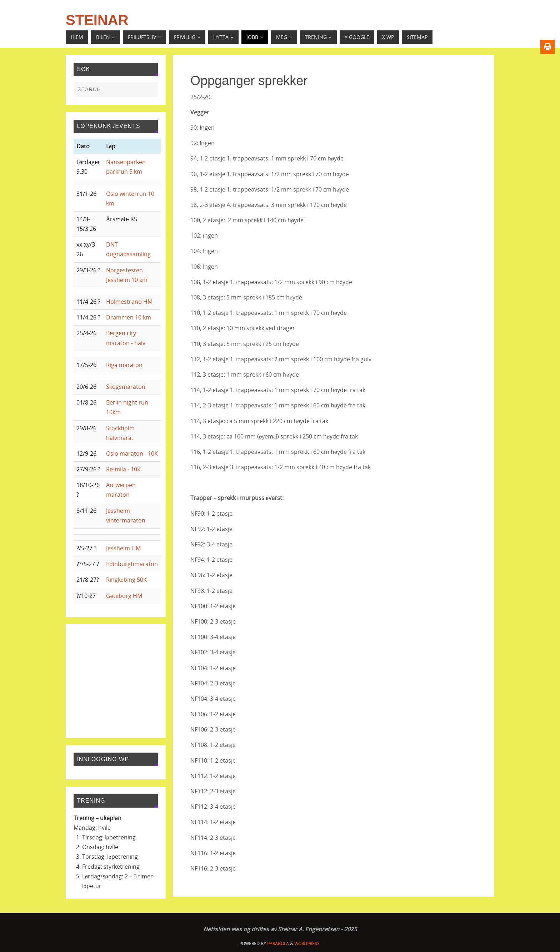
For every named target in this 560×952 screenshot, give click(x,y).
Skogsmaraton (126, 387)
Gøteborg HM (124, 596)
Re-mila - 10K (123, 469)
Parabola (278, 944)
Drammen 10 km (129, 317)
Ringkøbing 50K (126, 580)
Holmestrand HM (129, 302)
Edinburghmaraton (132, 564)
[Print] (547, 47)
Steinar (97, 20)
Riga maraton (124, 365)
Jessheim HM (123, 548)
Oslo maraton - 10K (132, 453)
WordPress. (307, 944)
